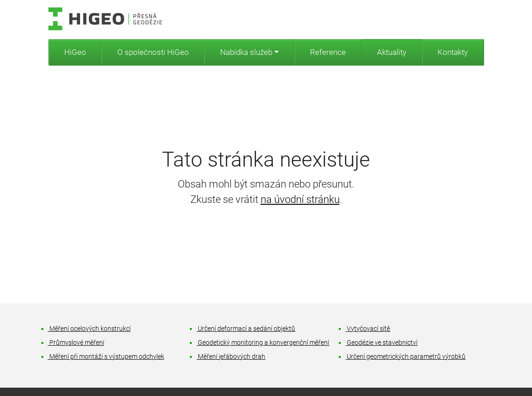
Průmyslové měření (76, 343)
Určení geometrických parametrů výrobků (406, 357)
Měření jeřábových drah (231, 357)
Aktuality (392, 52)
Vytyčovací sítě (368, 329)
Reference (328, 52)
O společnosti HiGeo (153, 52)
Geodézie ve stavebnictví (382, 343)
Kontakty (453, 52)
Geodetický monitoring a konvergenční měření (263, 343)
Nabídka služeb (246, 52)
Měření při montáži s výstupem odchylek (106, 357)
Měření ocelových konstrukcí (90, 329)
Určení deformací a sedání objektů (246, 329)
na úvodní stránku (300, 199)
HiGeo (75, 52)
